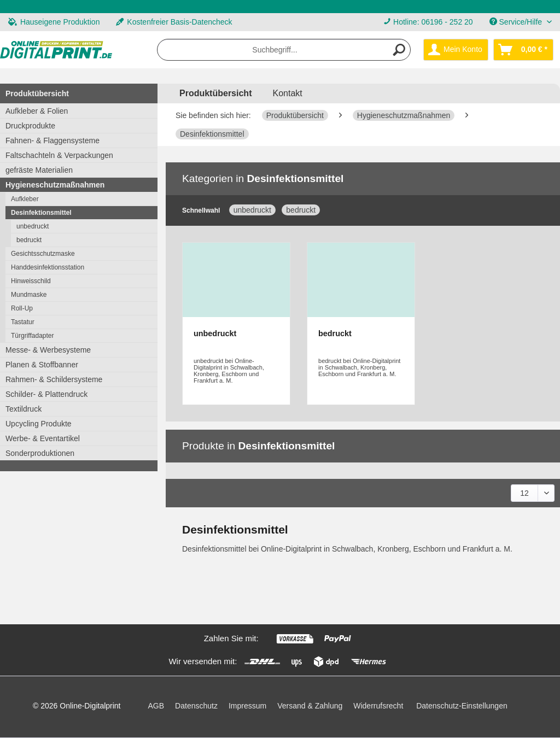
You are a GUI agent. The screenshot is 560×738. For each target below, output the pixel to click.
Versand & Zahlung (310, 706)
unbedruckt (33, 226)
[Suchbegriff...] (284, 50)
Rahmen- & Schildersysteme (54, 379)
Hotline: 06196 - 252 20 (433, 22)
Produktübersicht (37, 93)
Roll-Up (22, 308)
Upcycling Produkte (39, 424)
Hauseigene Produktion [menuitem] (54, 22)
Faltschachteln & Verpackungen (59, 155)
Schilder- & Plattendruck (46, 394)
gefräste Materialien (39, 170)
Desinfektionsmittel (41, 213)
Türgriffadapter (33, 336)
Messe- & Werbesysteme (48, 350)
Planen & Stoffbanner (42, 365)
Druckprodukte (30, 126)
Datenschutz (196, 706)
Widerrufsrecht (378, 706)
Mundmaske (29, 295)
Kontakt (287, 93)
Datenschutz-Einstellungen (462, 706)
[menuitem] (428, 22)
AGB (156, 706)
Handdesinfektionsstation (48, 267)
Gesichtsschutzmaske (43, 254)
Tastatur (23, 322)
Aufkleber (25, 199)
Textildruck (24, 409)
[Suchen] (399, 50)
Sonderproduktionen (40, 453)
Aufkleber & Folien (37, 111)
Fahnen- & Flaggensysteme (52, 140)
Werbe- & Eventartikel (43, 438)
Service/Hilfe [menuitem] (517, 22)
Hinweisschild (31, 281)
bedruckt (29, 240)
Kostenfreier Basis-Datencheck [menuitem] (174, 22)
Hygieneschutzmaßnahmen (55, 185)
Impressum (247, 706)
